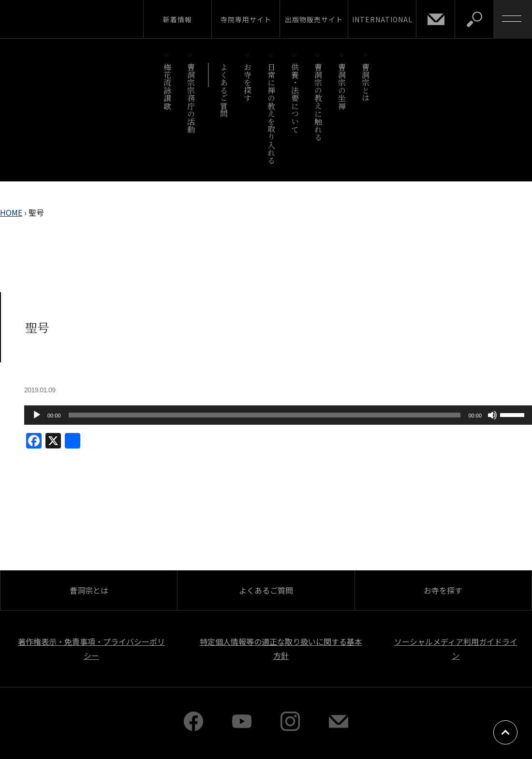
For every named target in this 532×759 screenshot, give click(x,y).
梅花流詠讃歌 (167, 86)
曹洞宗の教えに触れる (318, 102)
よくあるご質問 (224, 90)
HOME (11, 212)
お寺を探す (248, 82)
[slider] (265, 415)
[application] (278, 415)
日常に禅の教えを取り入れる (271, 113)
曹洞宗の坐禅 (342, 86)
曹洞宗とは (366, 82)
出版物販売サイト (314, 19)
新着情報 (177, 19)
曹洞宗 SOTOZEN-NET (89, 19)
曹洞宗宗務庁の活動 (191, 98)
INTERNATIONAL (382, 19)
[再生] (37, 415)
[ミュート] (492, 415)
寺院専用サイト (246, 19)
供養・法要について (295, 98)
